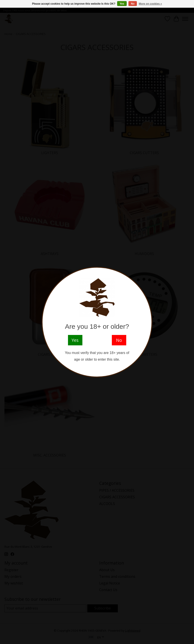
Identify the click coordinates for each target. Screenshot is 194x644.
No (133, 4)
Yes (122, 4)
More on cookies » (150, 4)
